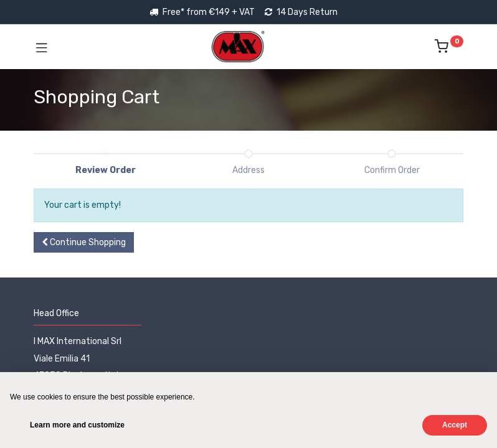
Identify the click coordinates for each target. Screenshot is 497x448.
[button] (84, 243)
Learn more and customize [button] (77, 425)
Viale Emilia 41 (62, 359)
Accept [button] (455, 425)
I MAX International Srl (78, 341)
